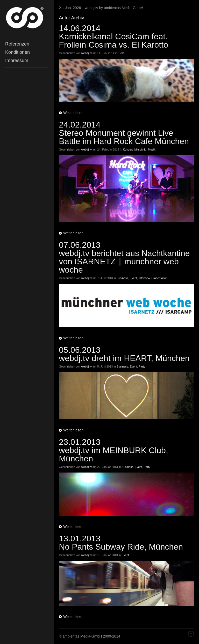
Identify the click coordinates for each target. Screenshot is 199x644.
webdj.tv (87, 53)
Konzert (128, 149)
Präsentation (160, 278)
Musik (152, 149)
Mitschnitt (140, 149)
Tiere (121, 53)
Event (133, 278)
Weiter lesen (73, 113)
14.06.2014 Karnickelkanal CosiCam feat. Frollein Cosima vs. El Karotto (113, 36)
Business (122, 278)
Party (142, 366)
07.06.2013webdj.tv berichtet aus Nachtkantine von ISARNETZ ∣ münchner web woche (124, 257)
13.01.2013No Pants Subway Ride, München (121, 543)
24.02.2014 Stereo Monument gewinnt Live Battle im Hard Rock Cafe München (124, 133)
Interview (144, 278)
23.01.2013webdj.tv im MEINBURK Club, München (113, 450)
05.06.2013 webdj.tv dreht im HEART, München (124, 354)
